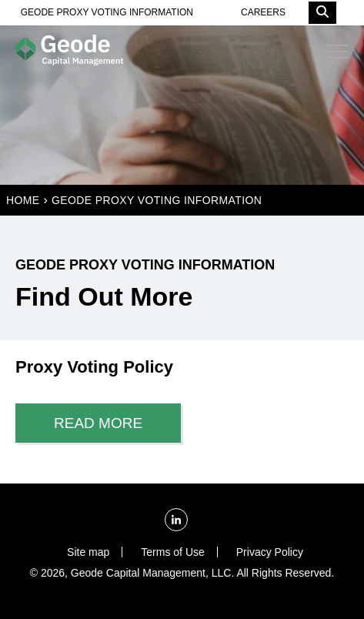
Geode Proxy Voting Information (157, 200)
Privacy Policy (270, 552)
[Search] (322, 13)
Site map (88, 552)
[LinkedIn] (176, 520)
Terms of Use (172, 552)
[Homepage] (69, 51)
